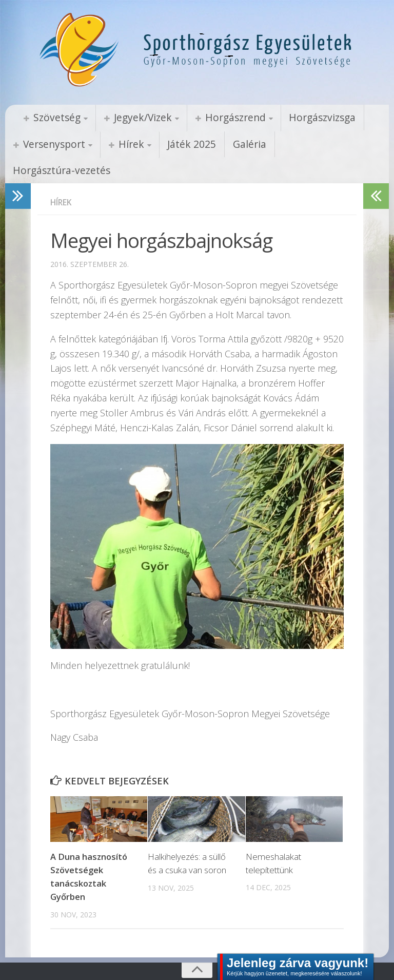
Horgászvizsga (305, 118)
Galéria (234, 145)
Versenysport (51, 145)
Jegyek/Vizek (135, 118)
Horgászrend (222, 118)
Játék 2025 (181, 145)
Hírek (124, 145)
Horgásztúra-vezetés (310, 145)
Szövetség (54, 118)
